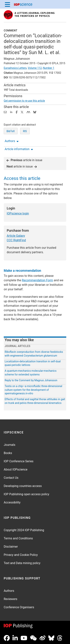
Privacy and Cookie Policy (21, 555)
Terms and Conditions (18, 538)
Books (8, 453)
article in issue (24, 160)
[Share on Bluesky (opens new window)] (35, 112)
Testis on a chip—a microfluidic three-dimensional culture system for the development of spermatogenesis (33, 390)
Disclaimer (11, 547)
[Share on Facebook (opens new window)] (17, 112)
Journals (10, 445)
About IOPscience (16, 469)
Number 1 (48, 68)
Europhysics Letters (15, 68)
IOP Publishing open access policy (27, 494)
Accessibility (12, 502)
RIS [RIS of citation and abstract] (25, 131)
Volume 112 (35, 68)
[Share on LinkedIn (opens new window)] (11, 112)
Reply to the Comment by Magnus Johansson (31, 380)
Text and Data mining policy (22, 563)
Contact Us (11, 478)
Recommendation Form (37, 280)
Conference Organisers (19, 607)
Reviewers (11, 599)
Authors (9, 591)
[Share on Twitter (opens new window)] (22, 112)
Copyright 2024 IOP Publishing (24, 530)
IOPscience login (18, 213)
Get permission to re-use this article (24, 101)
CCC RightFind (16, 240)
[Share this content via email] (5, 112)
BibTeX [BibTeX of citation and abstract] (11, 131)
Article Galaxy (16, 236)
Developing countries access (23, 486)
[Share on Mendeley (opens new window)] (28, 112)
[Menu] (7, 4)
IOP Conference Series (19, 461)
